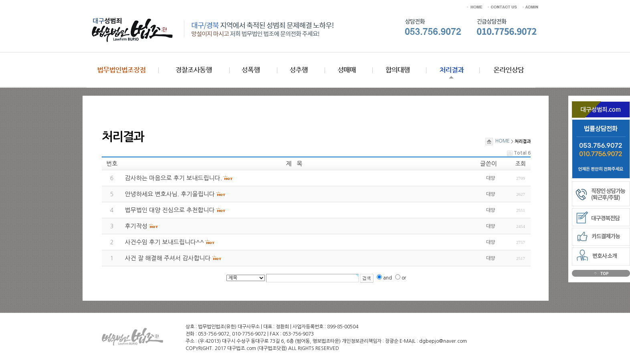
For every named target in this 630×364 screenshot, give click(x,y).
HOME (498, 141)
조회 (521, 164)
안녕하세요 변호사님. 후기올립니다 (170, 194)
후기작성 (136, 226)
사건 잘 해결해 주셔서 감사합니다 (168, 258)
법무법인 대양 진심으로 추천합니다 (170, 210)
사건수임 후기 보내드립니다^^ (165, 242)
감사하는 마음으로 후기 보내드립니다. (174, 178)
